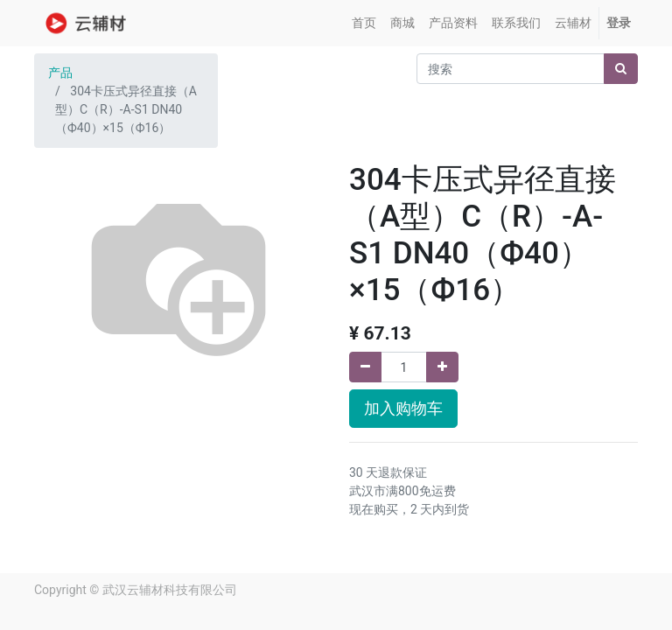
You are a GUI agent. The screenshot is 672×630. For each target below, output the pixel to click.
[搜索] (621, 69)
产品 (60, 73)
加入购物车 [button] (403, 409)
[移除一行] (365, 367)
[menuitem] (364, 23)
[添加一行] (442, 367)
